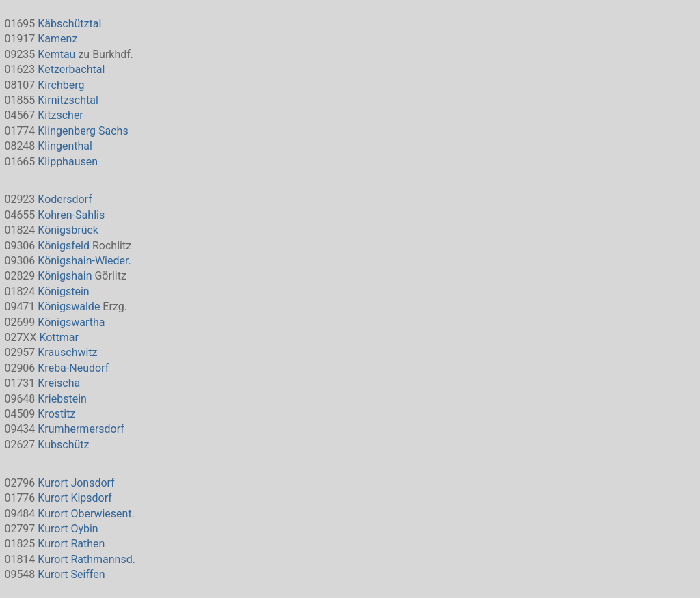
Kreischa (59, 383)
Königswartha (71, 322)
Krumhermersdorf (81, 429)
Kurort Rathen (71, 544)
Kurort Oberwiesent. (86, 514)
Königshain (65, 276)
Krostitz (56, 414)
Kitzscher (60, 115)
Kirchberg (61, 85)
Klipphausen (68, 162)
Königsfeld (64, 246)
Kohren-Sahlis (71, 215)
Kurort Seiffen (71, 574)
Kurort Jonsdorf (76, 483)
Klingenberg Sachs (83, 131)
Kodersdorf (65, 199)
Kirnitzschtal (68, 100)
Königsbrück (68, 230)
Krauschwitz (67, 352)
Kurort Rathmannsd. (86, 559)
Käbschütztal (69, 24)
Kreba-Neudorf (73, 368)
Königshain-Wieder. (84, 261)
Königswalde (69, 307)
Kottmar (59, 337)
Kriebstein (62, 399)
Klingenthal (65, 146)
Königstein (63, 291)
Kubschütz (63, 445)
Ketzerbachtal (71, 69)
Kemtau (56, 54)
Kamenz (57, 39)
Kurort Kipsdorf (75, 498)
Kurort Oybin (68, 529)
